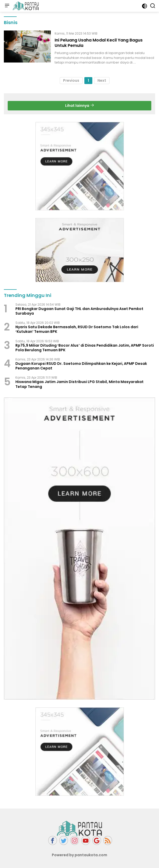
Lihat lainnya (80, 106)
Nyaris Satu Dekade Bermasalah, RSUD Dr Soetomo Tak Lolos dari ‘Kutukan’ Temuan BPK (77, 329)
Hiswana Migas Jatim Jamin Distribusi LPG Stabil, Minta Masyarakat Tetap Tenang (79, 384)
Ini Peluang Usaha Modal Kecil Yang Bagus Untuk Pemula (99, 43)
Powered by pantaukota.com (79, 855)
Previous (71, 80)
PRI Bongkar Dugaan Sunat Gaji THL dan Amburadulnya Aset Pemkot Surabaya (79, 311)
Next (102, 80)
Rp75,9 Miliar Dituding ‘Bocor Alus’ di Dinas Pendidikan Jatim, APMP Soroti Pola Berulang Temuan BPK (85, 348)
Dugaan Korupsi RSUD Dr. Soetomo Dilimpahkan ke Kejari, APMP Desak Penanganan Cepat (81, 366)
